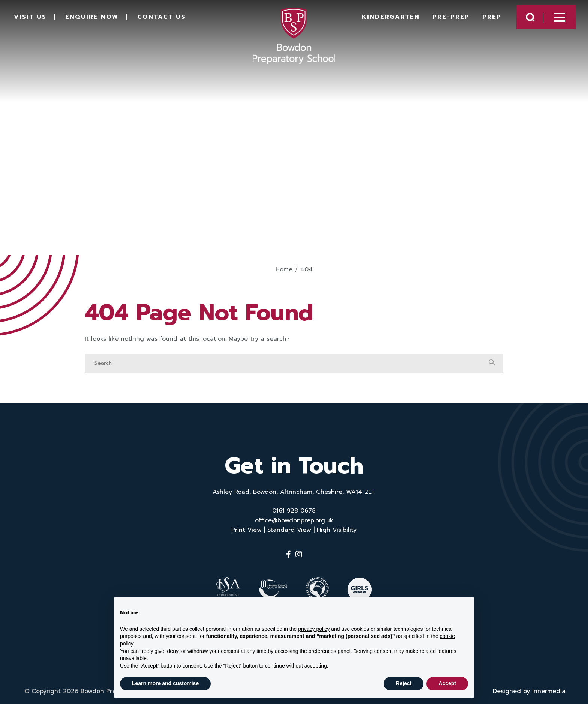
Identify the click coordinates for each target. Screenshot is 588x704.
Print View (247, 530)
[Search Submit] (523, 20)
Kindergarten (384, 20)
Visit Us (35, 20)
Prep (485, 20)
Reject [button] (403, 683)
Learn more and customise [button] (165, 683)
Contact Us (167, 20)
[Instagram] (299, 554)
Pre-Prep (444, 20)
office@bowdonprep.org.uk (294, 520)
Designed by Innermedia (529, 687)
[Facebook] (289, 554)
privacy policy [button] (314, 629)
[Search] (286, 363)
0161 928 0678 (294, 511)
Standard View (289, 530)
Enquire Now (97, 20)
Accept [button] (447, 683)
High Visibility (337, 530)
